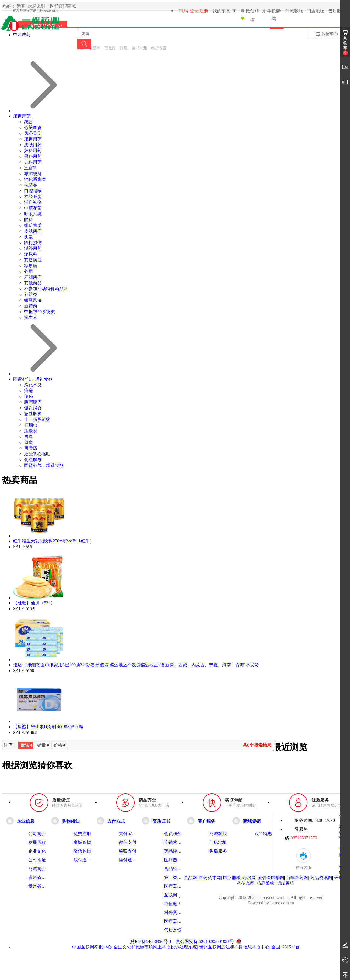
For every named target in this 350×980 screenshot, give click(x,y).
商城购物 (82, 842)
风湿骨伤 (33, 133)
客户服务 (207, 821)
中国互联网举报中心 (92, 947)
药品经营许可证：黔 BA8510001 (36, 11)
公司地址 (37, 860)
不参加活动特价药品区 (46, 289)
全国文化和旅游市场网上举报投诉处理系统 (155, 947)
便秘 (29, 396)
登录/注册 (199, 11)
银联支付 (128, 851)
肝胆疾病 (33, 277)
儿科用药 (33, 162)
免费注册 (82, 834)
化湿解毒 (33, 460)
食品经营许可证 (179, 869)
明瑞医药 (285, 883)
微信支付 (128, 842)
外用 (29, 271)
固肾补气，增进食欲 (33, 379)
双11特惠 (263, 834)
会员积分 (173, 834)
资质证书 (161, 821)
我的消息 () (225, 11)
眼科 (29, 220)
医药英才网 (210, 878)
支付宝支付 (130, 834)
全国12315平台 (286, 947)
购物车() (326, 34)
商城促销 (252, 821)
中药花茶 (33, 208)
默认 (26, 745)
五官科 (31, 168)
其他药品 (33, 283)
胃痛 (29, 437)
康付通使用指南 (89, 860)
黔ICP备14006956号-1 (151, 942)
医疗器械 (232, 878)
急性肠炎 (33, 414)
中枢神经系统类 (39, 312)
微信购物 (82, 851)
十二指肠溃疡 (37, 419)
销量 (43, 745)
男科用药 (33, 156)
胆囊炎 (31, 431)
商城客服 (294, 11)
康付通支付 (130, 860)
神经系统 (33, 197)
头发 (29, 237)
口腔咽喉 (33, 191)
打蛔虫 (31, 425)
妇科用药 (33, 151)
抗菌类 (31, 185)
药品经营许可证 (179, 851)
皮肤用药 (33, 145)
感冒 (29, 122)
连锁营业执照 (177, 842)
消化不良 (33, 385)
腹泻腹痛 (33, 402)
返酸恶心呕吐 (37, 454)
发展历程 (37, 842)
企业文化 (37, 851)
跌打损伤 (33, 243)
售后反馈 (173, 930)
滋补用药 (33, 248)
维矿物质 (33, 225)
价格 (59, 745)
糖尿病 (31, 266)
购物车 (345, 46)
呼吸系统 (33, 214)
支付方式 (116, 821)
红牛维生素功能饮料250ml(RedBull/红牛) (52, 541)
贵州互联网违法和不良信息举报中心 (234, 947)
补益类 (31, 294)
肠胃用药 (22, 116)
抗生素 (31, 317)
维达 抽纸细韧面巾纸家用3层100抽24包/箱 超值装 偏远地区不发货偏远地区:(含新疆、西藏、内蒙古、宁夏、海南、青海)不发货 (136, 665)
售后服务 (337, 11)
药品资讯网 (321, 878)
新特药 (31, 306)
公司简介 (37, 834)
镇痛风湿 (33, 300)
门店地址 (315, 11)
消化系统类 (35, 179)
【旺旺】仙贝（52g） (34, 603)
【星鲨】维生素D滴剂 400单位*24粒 (48, 727)
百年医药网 (297, 878)
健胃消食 (33, 408)
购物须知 (71, 821)
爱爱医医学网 (271, 878)
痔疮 (29, 391)
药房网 (249, 878)
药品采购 (266, 883)
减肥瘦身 (33, 174)
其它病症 (33, 260)
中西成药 (22, 35)
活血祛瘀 (33, 202)
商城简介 (37, 869)
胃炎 (29, 442)
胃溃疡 (31, 448)
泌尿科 (31, 254)
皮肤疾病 (33, 231)
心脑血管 (33, 128)
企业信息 (26, 821)
